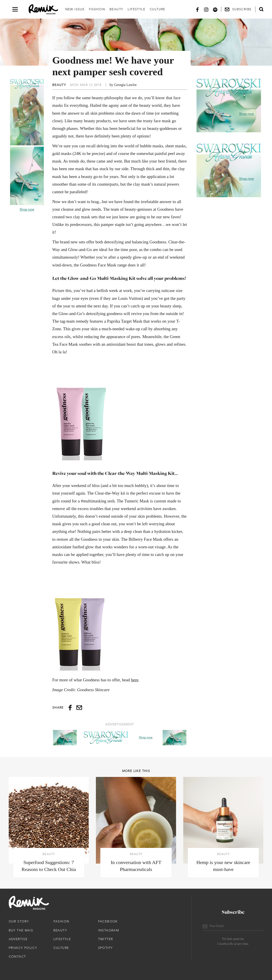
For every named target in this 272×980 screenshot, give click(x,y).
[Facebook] (197, 9)
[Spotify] (215, 9)
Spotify (105, 948)
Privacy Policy (23, 948)
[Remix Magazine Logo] (43, 9)
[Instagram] (206, 9)
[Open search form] (261, 9)
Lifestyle (136, 9)
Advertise (18, 939)
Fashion (97, 9)
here (135, 680)
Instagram (109, 930)
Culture (158, 9)
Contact (17, 956)
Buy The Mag (21, 930)
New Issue (75, 9)
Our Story (19, 921)
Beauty (116, 9)
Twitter (106, 939)
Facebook (108, 921)
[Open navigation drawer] (15, 9)
